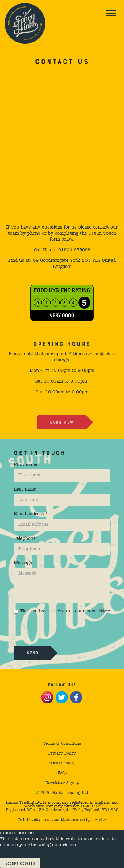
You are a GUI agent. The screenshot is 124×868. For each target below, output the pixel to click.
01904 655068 (74, 250)
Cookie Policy (62, 763)
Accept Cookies (20, 863)
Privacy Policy (62, 754)
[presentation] (61, 629)
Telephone (25, 539)
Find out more (15, 839)
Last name (27, 489)
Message (23, 563)
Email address (31, 514)
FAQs (62, 773)
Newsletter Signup (62, 783)
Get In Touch (102, 233)
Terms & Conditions (62, 744)
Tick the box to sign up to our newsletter (62, 611)
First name (27, 465)
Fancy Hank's (25, 23)
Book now (62, 421)
